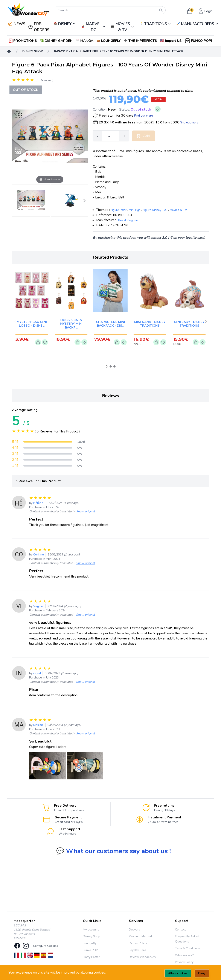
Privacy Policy (184, 962)
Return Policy (138, 943)
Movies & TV (178, 210)
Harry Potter (91, 957)
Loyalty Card (137, 950)
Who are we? (184, 955)
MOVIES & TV (123, 27)
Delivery (134, 930)
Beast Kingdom (128, 220)
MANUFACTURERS (197, 24)
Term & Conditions (188, 948)
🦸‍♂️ (93, 27)
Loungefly (90, 943)
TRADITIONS (155, 24)
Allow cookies (178, 973)
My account (91, 930)
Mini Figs (135, 210)
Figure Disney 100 (155, 210)
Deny (202, 973)
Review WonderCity (142, 957)
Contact (180, 930)
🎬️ (123, 27)
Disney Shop (91, 936)
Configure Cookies (46, 946)
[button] (171, 41)
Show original (85, 511)
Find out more (144, 116)
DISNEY (65, 24)
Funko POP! (91, 950)
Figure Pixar (119, 210)
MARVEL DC (94, 27)
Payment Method (140, 936)
